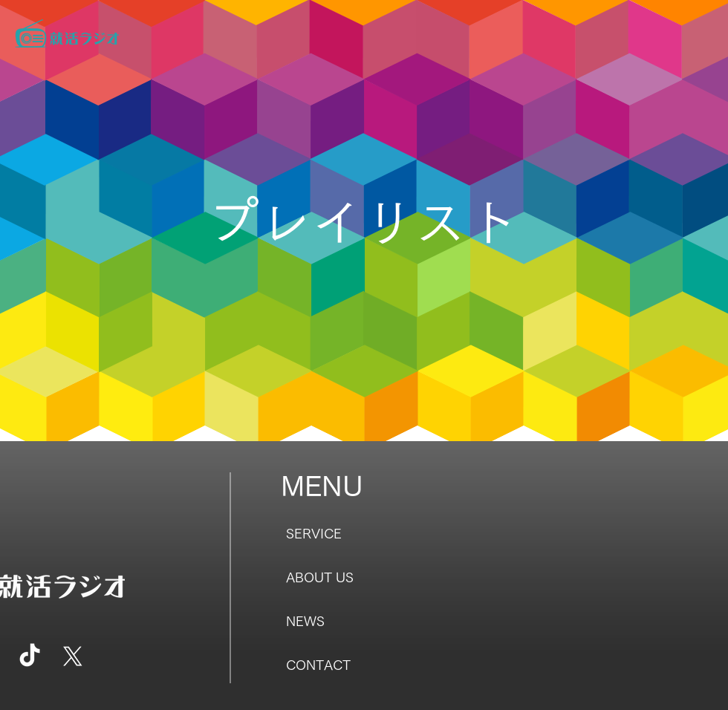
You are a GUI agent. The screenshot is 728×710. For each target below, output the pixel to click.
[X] (73, 657)
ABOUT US (320, 577)
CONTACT (318, 665)
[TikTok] (30, 657)
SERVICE (314, 533)
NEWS (305, 621)
